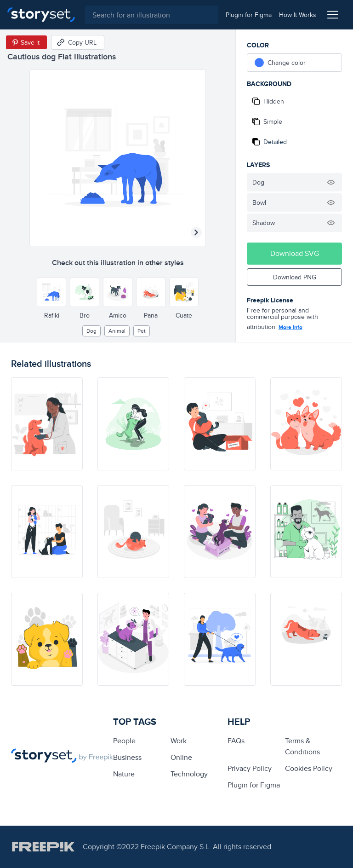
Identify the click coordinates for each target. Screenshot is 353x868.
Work (179, 741)
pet (142, 331)
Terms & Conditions (302, 746)
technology (189, 774)
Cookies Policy (309, 768)
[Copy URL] (78, 42)
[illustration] (47, 424)
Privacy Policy (250, 768)
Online (181, 757)
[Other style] (51, 292)
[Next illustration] (196, 232)
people (124, 741)
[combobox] (150, 15)
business (127, 757)
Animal (117, 331)
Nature (124, 774)
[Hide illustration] (331, 182)
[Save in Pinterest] (26, 42)
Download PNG (295, 277)
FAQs (236, 741)
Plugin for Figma (254, 785)
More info (290, 327)
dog (91, 331)
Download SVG (295, 253)
